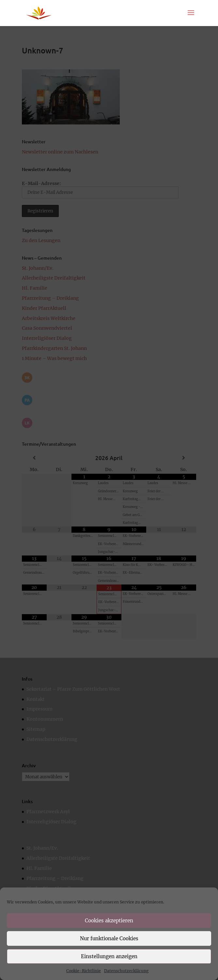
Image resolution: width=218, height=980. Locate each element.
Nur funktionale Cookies (109, 938)
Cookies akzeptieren (109, 921)
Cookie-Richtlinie (84, 971)
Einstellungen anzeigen (109, 956)
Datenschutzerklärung (126, 971)
